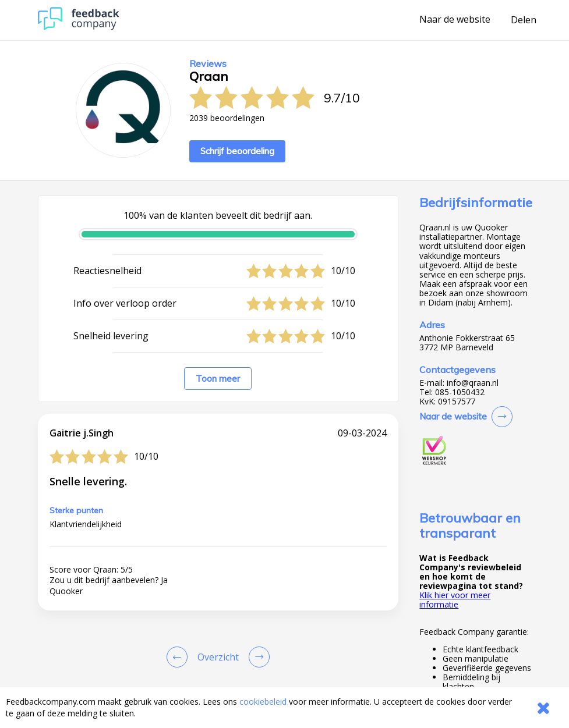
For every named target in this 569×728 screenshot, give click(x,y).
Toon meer (218, 379)
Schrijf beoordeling (237, 151)
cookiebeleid (263, 702)
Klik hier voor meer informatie (455, 600)
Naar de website (455, 20)
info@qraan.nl (473, 383)
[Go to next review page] (257, 657)
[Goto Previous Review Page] (179, 657)
